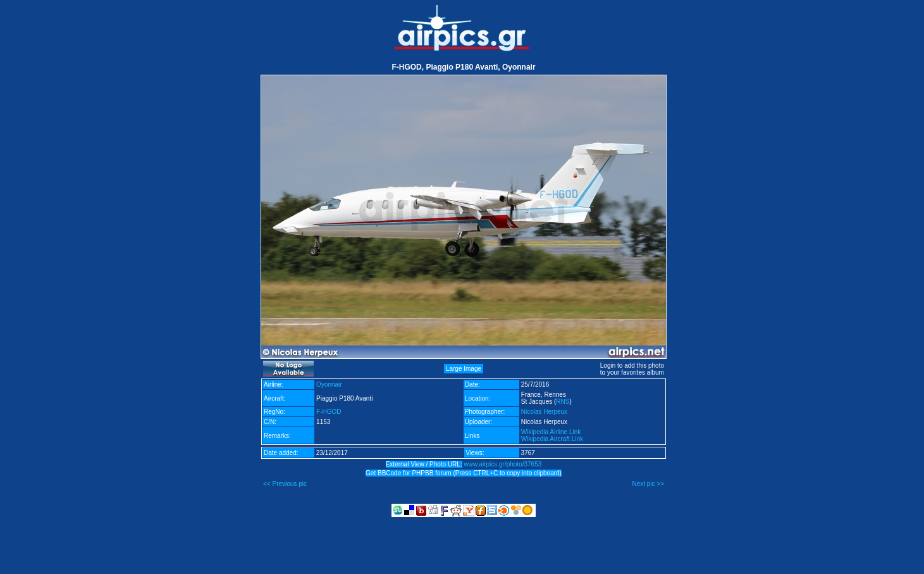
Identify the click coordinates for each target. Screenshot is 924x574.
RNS (563, 402)
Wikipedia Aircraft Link (552, 439)
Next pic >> (648, 484)
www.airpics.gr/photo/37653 (502, 464)
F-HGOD (329, 412)
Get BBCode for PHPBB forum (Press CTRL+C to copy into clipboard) (464, 473)
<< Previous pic (285, 484)
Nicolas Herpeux (544, 412)
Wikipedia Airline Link (551, 432)
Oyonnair (329, 384)
